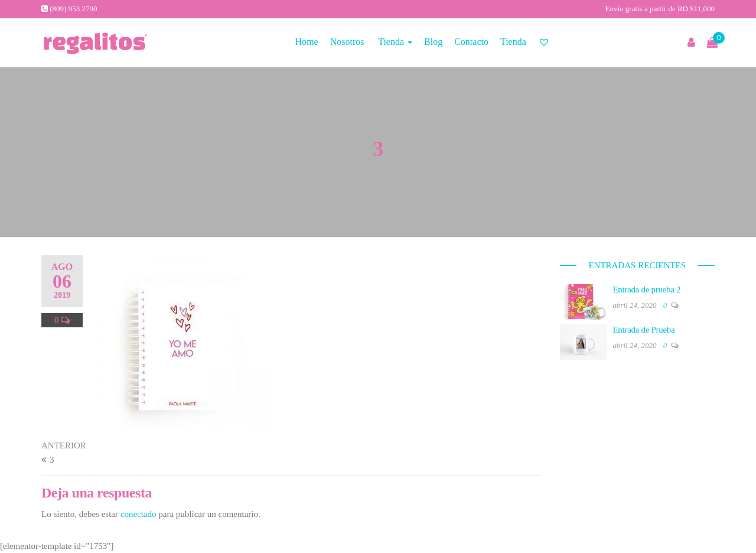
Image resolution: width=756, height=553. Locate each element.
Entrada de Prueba (644, 330)
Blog (433, 42)
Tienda (394, 42)
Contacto (471, 42)
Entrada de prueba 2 (647, 289)
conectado (139, 514)
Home (307, 42)
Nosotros (347, 42)
